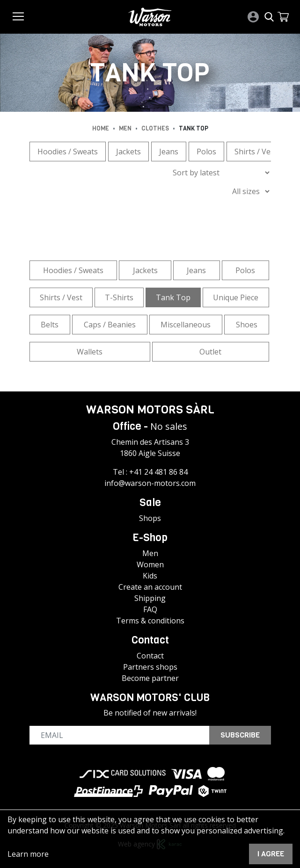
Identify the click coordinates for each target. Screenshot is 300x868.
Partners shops (150, 667)
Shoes (247, 325)
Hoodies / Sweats (68, 152)
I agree (271, 854)
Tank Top (173, 297)
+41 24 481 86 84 (158, 472)
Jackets (128, 152)
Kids (150, 576)
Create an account (150, 587)
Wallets (90, 352)
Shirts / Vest (256, 152)
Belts (50, 325)
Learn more (28, 854)
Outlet (210, 352)
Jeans (169, 152)
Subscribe (240, 735)
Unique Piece (236, 297)
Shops (150, 518)
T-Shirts (119, 297)
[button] (283, 17)
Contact (150, 656)
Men (150, 553)
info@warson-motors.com (150, 483)
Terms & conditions (150, 621)
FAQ (150, 609)
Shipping (150, 598)
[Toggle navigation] (18, 16)
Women (150, 564)
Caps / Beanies (110, 325)
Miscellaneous (186, 325)
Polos (206, 152)
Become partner (150, 678)
